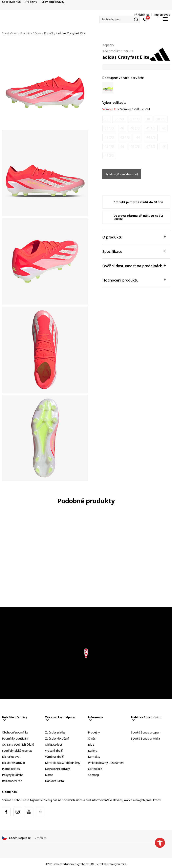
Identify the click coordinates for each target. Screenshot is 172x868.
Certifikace (95, 769)
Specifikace (134, 251)
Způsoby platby (55, 732)
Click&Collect (54, 745)
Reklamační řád (12, 781)
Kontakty (94, 757)
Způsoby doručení (57, 738)
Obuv (38, 33)
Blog (91, 745)
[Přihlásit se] (145, 19)
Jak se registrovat (14, 763)
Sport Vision (10, 33)
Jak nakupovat (11, 757)
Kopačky (50, 33)
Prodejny (94, 732)
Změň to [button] (41, 838)
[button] (120, 19)
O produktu (134, 237)
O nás (92, 738)
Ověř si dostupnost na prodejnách (134, 265)
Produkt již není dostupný (122, 174)
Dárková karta (54, 781)
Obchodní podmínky (15, 732)
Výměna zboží (54, 757)
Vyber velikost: (114, 103)
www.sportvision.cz (65, 864)
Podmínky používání (15, 738)
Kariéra (93, 751)
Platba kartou (11, 769)
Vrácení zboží (54, 751)
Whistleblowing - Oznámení (106, 763)
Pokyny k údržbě (13, 775)
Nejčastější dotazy (57, 769)
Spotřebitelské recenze (17, 751)
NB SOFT (91, 864)
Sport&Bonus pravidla (145, 738)
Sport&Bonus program (146, 732)
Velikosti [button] (126, 109)
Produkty (26, 33)
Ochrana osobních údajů (18, 745)
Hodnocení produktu (134, 280)
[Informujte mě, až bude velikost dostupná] (106, 119)
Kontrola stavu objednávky (63, 763)
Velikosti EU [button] (110, 109)
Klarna (49, 775)
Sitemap (93, 775)
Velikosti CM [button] (142, 109)
